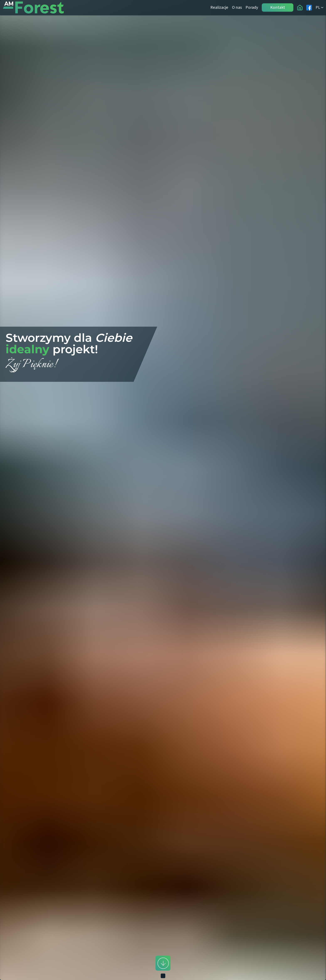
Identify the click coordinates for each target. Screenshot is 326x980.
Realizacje (219, 7)
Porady (252, 7)
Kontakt (278, 7)
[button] (163, 490)
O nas (237, 7)
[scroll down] (163, 963)
